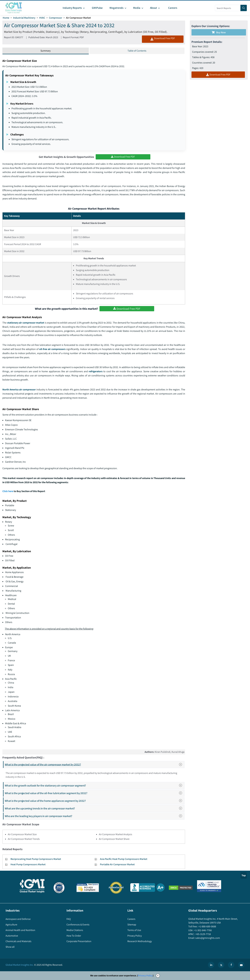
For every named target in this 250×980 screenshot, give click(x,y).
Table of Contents (137, 51)
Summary (46, 51)
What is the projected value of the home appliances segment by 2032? (94, 801)
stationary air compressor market (26, 323)
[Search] (244, 8)
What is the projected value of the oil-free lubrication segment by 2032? (94, 793)
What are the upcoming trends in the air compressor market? (94, 808)
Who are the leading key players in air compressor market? (94, 816)
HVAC (42, 18)
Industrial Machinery (24, 18)
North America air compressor (19, 390)
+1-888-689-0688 (207, 926)
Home (6, 18)
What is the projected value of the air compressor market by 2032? (94, 765)
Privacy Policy (145, 975)
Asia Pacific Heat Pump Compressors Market (124, 859)
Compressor (56, 18)
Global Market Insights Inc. (20, 965)
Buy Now (219, 32)
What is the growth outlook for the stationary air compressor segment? (94, 785)
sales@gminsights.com (207, 938)
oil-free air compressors (52, 349)
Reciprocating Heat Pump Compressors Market (36, 859)
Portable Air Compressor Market (117, 864)
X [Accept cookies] (158, 975)
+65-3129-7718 (203, 934)
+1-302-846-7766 (203, 930)
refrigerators (96, 371)
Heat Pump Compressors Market (28, 864)
